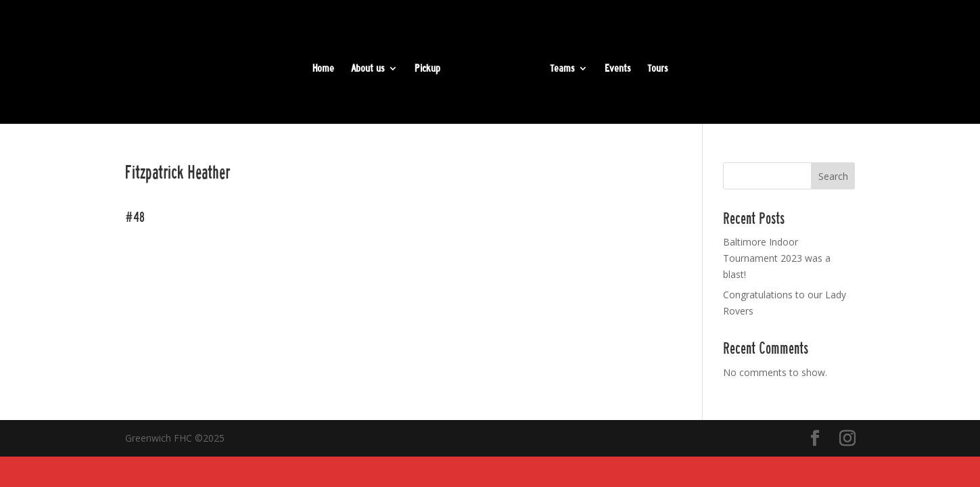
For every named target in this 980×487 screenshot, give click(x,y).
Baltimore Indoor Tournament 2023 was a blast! (777, 258)
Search (833, 176)
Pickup (427, 69)
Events (617, 69)
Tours (657, 69)
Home (323, 69)
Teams (562, 69)
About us (368, 69)
